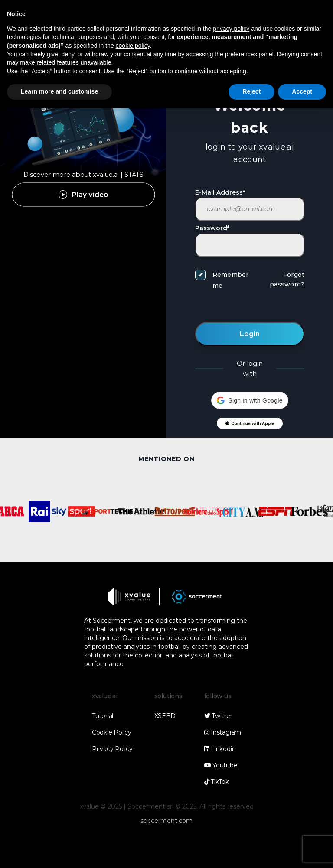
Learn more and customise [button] (59, 91)
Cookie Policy (112, 732)
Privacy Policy (112, 749)
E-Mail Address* (220, 192)
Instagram (223, 732)
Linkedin (220, 749)
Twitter (218, 716)
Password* (212, 228)
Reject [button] (251, 91)
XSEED (165, 716)
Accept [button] (302, 91)
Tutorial (103, 716)
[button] (250, 400)
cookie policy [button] (133, 46)
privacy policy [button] (231, 29)
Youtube (221, 765)
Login (250, 334)
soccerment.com (166, 821)
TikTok (217, 782)
